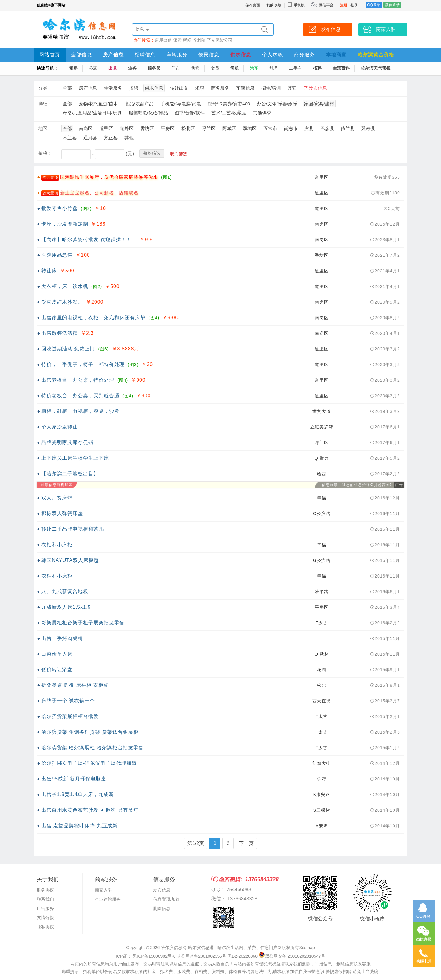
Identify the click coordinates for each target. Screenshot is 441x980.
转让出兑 (179, 88)
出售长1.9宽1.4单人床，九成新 (78, 794)
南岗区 (86, 128)
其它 (292, 88)
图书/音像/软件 (190, 113)
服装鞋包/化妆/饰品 (148, 113)
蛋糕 (187, 40)
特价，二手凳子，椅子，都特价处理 (83, 364)
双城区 (250, 128)
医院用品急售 (57, 255)
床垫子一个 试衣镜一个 (68, 701)
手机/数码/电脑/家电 (181, 104)
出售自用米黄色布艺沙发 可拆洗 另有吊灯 (90, 810)
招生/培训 (271, 88)
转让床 (49, 271)
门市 (176, 68)
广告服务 (45, 908)
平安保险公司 (220, 40)
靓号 (274, 68)
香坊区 (147, 128)
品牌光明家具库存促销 (67, 442)
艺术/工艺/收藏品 (229, 113)
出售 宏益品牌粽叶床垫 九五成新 (79, 826)
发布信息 (318, 88)
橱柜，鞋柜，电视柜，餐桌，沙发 (80, 411)
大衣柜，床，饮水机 (65, 286)
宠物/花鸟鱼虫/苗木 (98, 104)
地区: (43, 128)
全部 (67, 88)
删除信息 (162, 908)
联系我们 (45, 899)
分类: (43, 88)
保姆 (177, 40)
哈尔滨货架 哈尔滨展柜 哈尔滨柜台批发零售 (92, 748)
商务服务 (304, 55)
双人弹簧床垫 (57, 498)
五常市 (270, 128)
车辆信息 (245, 88)
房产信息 (113, 55)
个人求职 (273, 55)
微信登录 (392, 5)
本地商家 (336, 55)
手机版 (296, 5)
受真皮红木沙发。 (62, 302)
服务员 (154, 68)
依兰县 (348, 128)
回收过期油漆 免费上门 (68, 349)
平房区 (168, 128)
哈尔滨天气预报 (376, 68)
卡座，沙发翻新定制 (65, 224)
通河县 (90, 138)
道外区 (127, 128)
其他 (129, 138)
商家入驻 (104, 890)
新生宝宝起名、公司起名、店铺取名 (99, 193)
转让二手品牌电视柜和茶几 (73, 529)
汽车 (254, 68)
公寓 (93, 68)
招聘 (317, 68)
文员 (215, 68)
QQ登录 (374, 5)
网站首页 (50, 55)
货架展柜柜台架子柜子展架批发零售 (83, 623)
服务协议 (45, 890)
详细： (45, 104)
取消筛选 (179, 154)
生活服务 (113, 88)
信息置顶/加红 (167, 899)
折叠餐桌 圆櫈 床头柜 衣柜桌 (75, 685)
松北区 (188, 128)
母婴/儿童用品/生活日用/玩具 (92, 113)
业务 (132, 68)
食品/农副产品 (139, 104)
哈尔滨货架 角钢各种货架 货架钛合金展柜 (90, 732)
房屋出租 (163, 40)
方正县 (111, 138)
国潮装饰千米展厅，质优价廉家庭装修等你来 (109, 177)
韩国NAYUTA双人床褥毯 (70, 560)
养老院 (199, 40)
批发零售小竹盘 (60, 208)
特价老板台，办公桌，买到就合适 (80, 396)
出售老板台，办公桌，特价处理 (78, 380)
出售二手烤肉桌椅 (62, 638)
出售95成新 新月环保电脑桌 (74, 779)
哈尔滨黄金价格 (376, 55)
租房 (73, 68)
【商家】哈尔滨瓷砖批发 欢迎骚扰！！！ (89, 239)
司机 (235, 68)
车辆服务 (177, 55)
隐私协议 (45, 927)
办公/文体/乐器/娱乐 (277, 104)
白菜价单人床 (57, 654)
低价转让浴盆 (57, 670)
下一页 (246, 843)
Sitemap (307, 948)
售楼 (195, 68)
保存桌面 (253, 5)
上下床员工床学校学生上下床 (75, 458)
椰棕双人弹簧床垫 (62, 513)
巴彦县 (327, 128)
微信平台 (326, 5)
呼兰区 (209, 128)
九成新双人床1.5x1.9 (66, 607)
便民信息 (209, 55)
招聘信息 (145, 55)
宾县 (309, 128)
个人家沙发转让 (60, 427)
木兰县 (70, 138)
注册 (344, 5)
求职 (200, 88)
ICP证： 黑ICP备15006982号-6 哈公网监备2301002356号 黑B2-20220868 (187, 956)
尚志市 (291, 128)
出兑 (113, 68)
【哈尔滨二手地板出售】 (70, 474)
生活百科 (341, 68)
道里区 (106, 128)
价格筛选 (152, 153)
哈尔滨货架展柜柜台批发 (70, 716)
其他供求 (262, 113)
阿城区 (229, 128)
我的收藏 (274, 5)
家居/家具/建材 (319, 104)
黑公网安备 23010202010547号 (292, 956)
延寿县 (368, 128)
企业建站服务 (108, 899)
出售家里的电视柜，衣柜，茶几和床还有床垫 (93, 318)
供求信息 (241, 55)
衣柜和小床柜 (57, 545)
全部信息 (81, 55)
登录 (354, 5)
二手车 (296, 68)
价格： (45, 153)
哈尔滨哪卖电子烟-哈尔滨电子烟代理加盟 (89, 763)
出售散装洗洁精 (60, 333)
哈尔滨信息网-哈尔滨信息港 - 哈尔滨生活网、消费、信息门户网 (221, 948)
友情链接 (45, 918)
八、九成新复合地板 (65, 591)
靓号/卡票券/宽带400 (229, 104)
